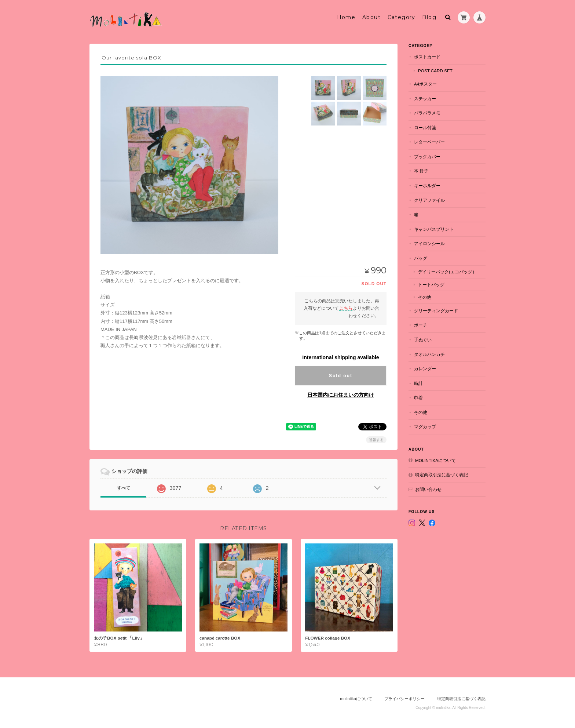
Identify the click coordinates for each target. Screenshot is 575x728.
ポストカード (427, 57)
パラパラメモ (427, 113)
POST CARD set (435, 71)
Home (346, 17)
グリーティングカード (436, 311)
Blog (429, 17)
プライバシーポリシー (404, 699)
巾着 (418, 398)
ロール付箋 (425, 128)
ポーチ (421, 325)
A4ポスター (425, 84)
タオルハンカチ (429, 354)
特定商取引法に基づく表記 (442, 475)
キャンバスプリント (434, 229)
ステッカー (425, 99)
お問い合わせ (428, 489)
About (371, 17)
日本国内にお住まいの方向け (341, 395)
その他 (425, 297)
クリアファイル (429, 200)
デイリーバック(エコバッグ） (447, 272)
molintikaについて (435, 460)
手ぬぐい (423, 340)
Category (402, 17)
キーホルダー (427, 185)
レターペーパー (429, 142)
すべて (124, 488)
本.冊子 (421, 171)
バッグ (421, 258)
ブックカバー (427, 156)
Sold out (341, 376)
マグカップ (425, 427)
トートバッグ (431, 285)
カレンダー (425, 369)
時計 (418, 383)
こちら (346, 308)
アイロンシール (429, 243)
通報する (376, 440)
